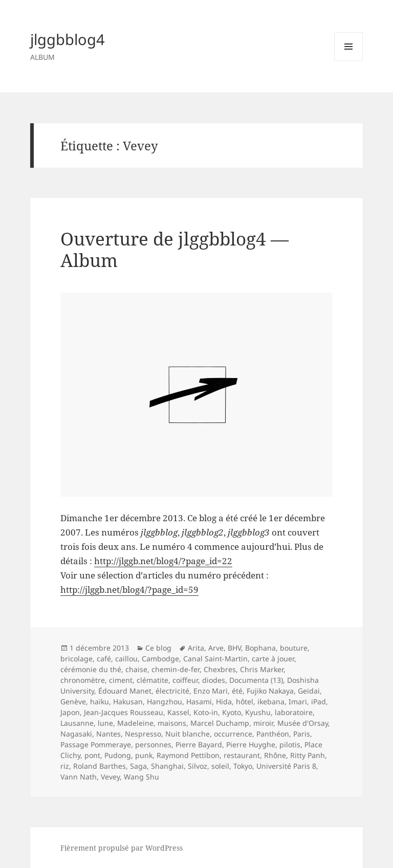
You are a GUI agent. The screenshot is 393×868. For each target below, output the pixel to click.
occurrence (233, 734)
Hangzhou (165, 702)
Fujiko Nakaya (270, 691)
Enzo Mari (211, 691)
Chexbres (220, 669)
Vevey (110, 777)
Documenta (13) (256, 680)
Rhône (275, 755)
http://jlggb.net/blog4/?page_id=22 (163, 561)
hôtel (245, 702)
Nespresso (143, 734)
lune (105, 723)
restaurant (242, 755)
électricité (172, 691)
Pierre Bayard (199, 744)
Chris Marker (262, 669)
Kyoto (232, 712)
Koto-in (206, 712)
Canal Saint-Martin (215, 659)
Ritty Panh (308, 755)
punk (144, 755)
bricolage (77, 659)
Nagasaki (76, 734)
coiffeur (185, 680)
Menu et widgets (349, 61)
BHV (234, 648)
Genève (73, 702)
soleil (220, 766)
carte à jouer (273, 659)
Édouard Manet (125, 691)
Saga (138, 766)
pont (92, 755)
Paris (302, 734)
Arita (196, 648)
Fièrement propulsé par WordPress (122, 848)
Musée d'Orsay (303, 723)
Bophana (260, 648)
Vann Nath (79, 777)
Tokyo (243, 766)
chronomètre (83, 680)
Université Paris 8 (286, 766)
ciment (121, 680)
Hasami (199, 702)
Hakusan (128, 702)
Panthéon (273, 734)
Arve (216, 648)
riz (65, 766)
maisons (172, 723)
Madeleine (135, 723)
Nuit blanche (188, 734)
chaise (136, 669)
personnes (153, 744)
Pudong (118, 755)
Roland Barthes (100, 766)
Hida (224, 702)
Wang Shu (141, 777)
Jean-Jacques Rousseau (124, 712)
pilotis (290, 744)
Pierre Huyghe (251, 744)
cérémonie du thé (91, 669)
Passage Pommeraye (96, 744)
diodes (214, 680)
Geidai (309, 691)
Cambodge (160, 659)
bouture (294, 648)
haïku (100, 702)
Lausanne (77, 723)
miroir (263, 723)
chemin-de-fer (176, 669)
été (237, 691)
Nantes (108, 734)
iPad (319, 702)
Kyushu (258, 712)
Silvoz (198, 766)
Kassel (178, 712)
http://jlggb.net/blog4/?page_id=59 (129, 589)
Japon (70, 712)
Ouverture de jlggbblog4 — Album (174, 249)
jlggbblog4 (68, 39)
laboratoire (294, 712)
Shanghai (167, 766)
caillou (126, 659)
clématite (152, 680)
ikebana (271, 702)
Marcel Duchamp (220, 723)
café (104, 659)
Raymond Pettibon (188, 755)
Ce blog (158, 648)
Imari (298, 702)
